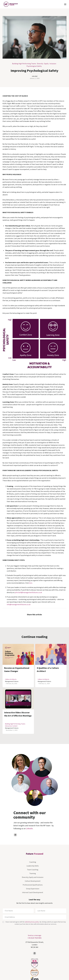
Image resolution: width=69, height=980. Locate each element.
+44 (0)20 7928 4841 (34, 938)
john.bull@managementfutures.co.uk (28, 592)
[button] (65, 4)
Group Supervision (33, 889)
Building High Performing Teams (24, 64)
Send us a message (35, 935)
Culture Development (33, 881)
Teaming (33, 873)
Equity (46, 64)
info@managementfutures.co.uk (19, 605)
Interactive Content (11, 726)
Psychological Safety (34, 66)
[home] (10, 4)
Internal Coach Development (33, 892)
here (31, 583)
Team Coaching (33, 870)
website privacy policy (32, 922)
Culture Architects (11, 679)
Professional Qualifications (33, 885)
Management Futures (12, 681)
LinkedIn (29, 829)
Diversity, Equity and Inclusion (33, 877)
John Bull (34, 76)
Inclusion (53, 64)
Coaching (33, 862)
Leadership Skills (33, 866)
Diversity (40, 64)
